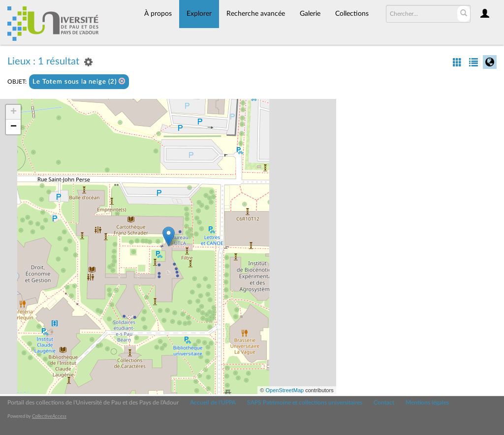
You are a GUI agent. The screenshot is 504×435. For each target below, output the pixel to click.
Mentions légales (427, 403)
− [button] (14, 127)
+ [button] (14, 112)
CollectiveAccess (49, 416)
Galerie (310, 14)
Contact (384, 403)
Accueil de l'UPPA (213, 403)
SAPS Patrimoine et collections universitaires (305, 403)
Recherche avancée (256, 14)
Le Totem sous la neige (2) (79, 81)
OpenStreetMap (284, 390)
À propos (158, 14)
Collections (352, 14)
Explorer (199, 14)
